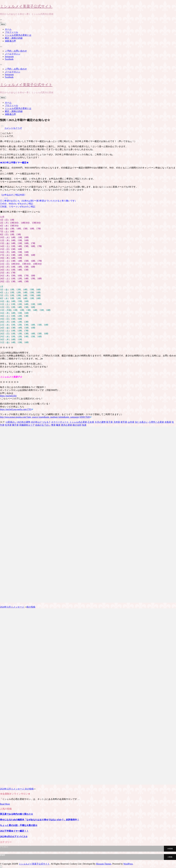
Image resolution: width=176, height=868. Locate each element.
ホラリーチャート (60, 422)
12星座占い (11, 422)
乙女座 (91, 422)
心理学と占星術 (156, 422)
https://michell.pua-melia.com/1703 (16, 409)
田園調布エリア (27, 425)
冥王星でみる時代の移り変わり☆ (16, 814)
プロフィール (11, 32)
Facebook (9, 59)
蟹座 (53, 425)
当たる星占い (141, 422)
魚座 (84, 425)
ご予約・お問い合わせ (16, 51)
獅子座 (15, 425)
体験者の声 (10, 41)
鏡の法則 (77, 425)
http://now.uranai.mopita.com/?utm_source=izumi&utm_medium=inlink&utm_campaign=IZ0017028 (45, 417)
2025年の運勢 (24, 422)
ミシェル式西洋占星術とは (18, 35)
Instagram (9, 57)
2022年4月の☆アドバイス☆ (14, 837)
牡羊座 (8, 425)
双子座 (110, 422)
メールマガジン (13, 54)
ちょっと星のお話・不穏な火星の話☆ (19, 825)
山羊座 (131, 422)
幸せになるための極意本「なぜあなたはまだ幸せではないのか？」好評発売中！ (40, 820)
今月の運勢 (100, 422)
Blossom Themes (104, 864)
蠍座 (58, 425)
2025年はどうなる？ (41, 422)
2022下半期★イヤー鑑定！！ (14, 831)
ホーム (8, 29)
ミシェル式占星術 (78, 422)
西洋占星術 (67, 425)
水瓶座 (168, 422)
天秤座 (117, 422)
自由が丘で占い (43, 425)
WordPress (128, 864)
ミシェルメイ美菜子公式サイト (26, 6)
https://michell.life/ (8, 396)
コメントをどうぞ (13, 128)
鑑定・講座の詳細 (14, 38)
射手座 (124, 422)
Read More (5, 804)
